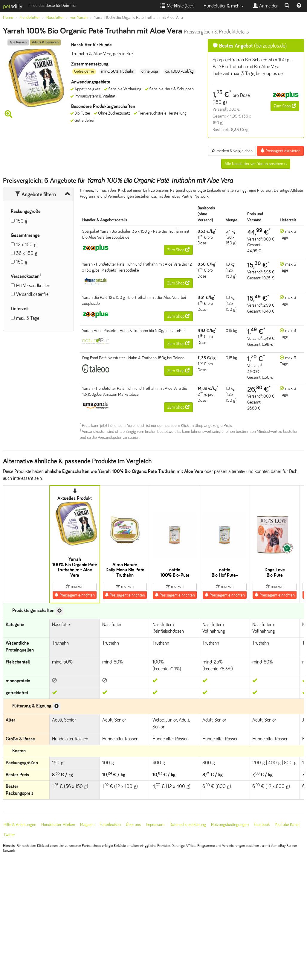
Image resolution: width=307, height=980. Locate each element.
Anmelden (266, 6)
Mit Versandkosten (33, 286)
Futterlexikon (110, 825)
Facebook (262, 825)
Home (8, 17)
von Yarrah (79, 17)
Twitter (9, 835)
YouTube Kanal (287, 825)
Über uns (133, 825)
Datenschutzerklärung (188, 825)
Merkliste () (178, 6)
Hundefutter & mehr (224, 6)
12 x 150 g (26, 245)
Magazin (87, 825)
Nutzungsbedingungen (230, 825)
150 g (22, 221)
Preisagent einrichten (75, 595)
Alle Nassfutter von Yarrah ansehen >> (256, 164)
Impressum (155, 825)
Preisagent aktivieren (280, 151)
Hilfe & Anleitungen (20, 825)
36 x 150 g (27, 253)
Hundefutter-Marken (58, 825)
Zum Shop (285, 106)
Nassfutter (55, 17)
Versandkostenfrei (33, 294)
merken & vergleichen (232, 151)
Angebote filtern (35, 194)
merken (75, 586)
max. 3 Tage (28, 318)
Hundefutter (30, 17)
